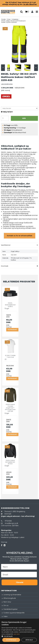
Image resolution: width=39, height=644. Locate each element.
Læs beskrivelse (7, 84)
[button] (19, 636)
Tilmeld (19, 582)
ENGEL (23, 190)
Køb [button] (24, 118)
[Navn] (19, 567)
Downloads (5, 266)
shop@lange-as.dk (11, 523)
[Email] (19, 575)
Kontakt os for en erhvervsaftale (20, 236)
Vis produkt (12, 330)
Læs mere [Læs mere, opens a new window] (17, 634)
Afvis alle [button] (29, 640)
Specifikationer (6, 245)
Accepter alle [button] (11, 640)
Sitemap (4, 542)
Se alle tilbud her (30, 4)
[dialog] (19, 631)
